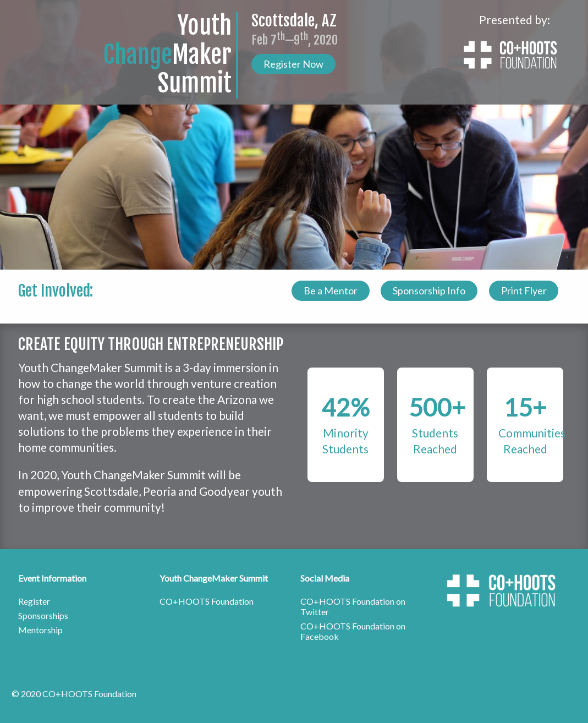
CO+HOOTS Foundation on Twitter (353, 606)
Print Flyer (524, 291)
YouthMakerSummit (167, 55)
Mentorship (40, 630)
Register (34, 601)
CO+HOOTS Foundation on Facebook (353, 631)
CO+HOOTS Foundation (207, 601)
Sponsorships (43, 615)
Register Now (293, 64)
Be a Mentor (331, 291)
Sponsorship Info (429, 291)
